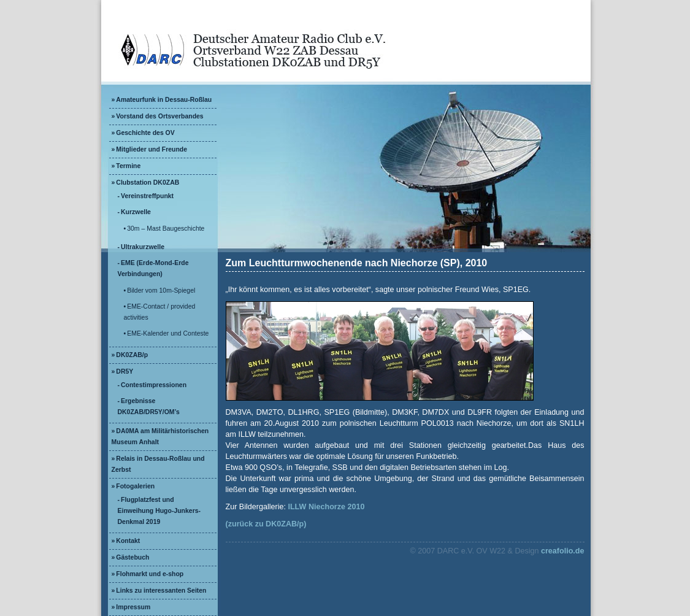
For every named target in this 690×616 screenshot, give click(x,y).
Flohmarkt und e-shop (150, 574)
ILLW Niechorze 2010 (326, 507)
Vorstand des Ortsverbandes (159, 116)
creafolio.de (563, 551)
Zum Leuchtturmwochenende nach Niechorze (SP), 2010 (357, 263)
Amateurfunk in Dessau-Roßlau (164, 100)
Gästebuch (132, 557)
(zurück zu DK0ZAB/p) (266, 524)
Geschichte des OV (145, 133)
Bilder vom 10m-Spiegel (161, 291)
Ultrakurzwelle (143, 247)
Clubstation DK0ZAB (148, 183)
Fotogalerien (135, 486)
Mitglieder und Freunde (151, 149)
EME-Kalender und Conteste (168, 333)
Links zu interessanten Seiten (161, 591)
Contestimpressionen (154, 385)
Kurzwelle (136, 212)
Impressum (133, 607)
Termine (128, 166)
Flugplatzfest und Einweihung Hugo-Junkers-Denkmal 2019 (159, 511)
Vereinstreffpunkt (147, 196)
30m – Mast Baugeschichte (166, 229)
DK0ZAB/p (132, 355)
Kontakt (128, 541)
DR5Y (125, 372)
